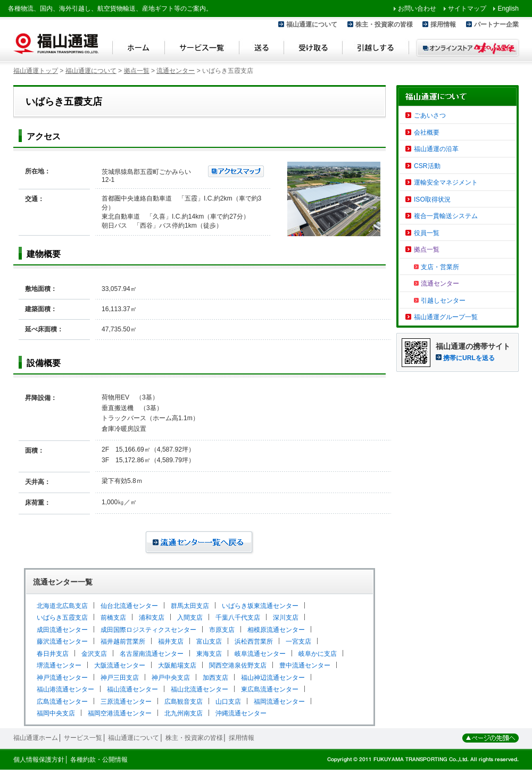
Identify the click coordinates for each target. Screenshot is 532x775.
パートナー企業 (496, 24)
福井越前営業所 (123, 641)
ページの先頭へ (491, 738)
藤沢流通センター (62, 641)
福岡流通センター (279, 702)
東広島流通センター (270, 689)
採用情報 (443, 24)
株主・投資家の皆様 (384, 24)
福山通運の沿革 (436, 149)
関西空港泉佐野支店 (238, 665)
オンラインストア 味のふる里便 (468, 48)
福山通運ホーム (36, 738)
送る (262, 49)
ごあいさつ (430, 115)
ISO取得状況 (432, 199)
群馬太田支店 (190, 606)
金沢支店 (94, 654)
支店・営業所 (440, 267)
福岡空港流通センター (120, 713)
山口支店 (228, 702)
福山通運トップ (36, 71)
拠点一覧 (137, 71)
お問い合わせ (417, 9)
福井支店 (171, 641)
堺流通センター (59, 665)
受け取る (313, 49)
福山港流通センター (65, 689)
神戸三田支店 (120, 678)
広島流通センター (62, 702)
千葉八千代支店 (238, 618)
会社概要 (427, 132)
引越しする (376, 49)
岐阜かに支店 (318, 654)
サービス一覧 (202, 49)
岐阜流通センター (260, 654)
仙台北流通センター (129, 606)
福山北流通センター (199, 689)
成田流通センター (62, 630)
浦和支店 (152, 618)
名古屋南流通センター (152, 654)
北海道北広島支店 (62, 606)
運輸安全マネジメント (446, 182)
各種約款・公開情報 (99, 760)
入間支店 (190, 618)
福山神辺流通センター (273, 678)
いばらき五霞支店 (62, 618)
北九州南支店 (184, 713)
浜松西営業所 (254, 641)
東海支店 (209, 654)
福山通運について (312, 24)
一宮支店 (298, 641)
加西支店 (215, 678)
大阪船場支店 (177, 665)
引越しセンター (443, 301)
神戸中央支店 (171, 678)
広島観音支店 (184, 702)
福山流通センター (132, 689)
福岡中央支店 (56, 713)
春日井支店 (53, 654)
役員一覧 (427, 233)
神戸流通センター (62, 678)
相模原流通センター (276, 630)
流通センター (176, 71)
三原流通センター (126, 702)
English (508, 9)
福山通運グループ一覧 (446, 317)
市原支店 (222, 630)
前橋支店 (113, 618)
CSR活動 (427, 166)
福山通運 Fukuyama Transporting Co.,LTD (56, 44)
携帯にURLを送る (469, 358)
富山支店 (209, 641)
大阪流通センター (120, 665)
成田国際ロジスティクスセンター (148, 630)
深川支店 (286, 618)
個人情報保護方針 (39, 760)
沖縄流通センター (241, 713)
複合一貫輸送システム (446, 216)
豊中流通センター (305, 665)
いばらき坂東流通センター (260, 606)
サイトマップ (467, 9)
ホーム (139, 49)
